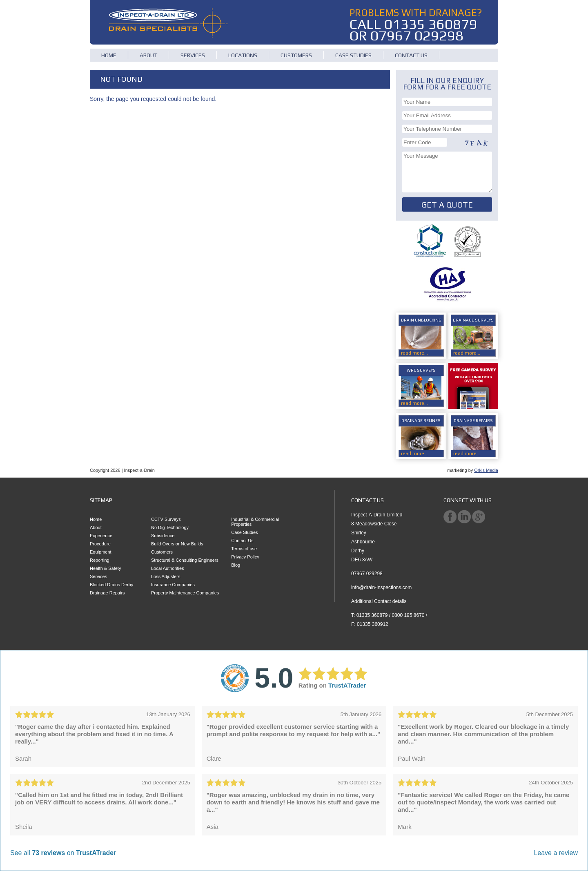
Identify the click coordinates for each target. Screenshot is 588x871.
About (148, 55)
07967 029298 (417, 35)
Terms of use (244, 549)
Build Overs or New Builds (177, 544)
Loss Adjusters (166, 576)
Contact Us (411, 55)
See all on (63, 853)
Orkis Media (486, 470)
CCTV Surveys (166, 519)
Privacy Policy (245, 557)
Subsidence (163, 536)
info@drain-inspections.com (381, 587)
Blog (236, 565)
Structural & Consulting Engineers (185, 560)
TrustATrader (347, 685)
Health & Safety (105, 568)
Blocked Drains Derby (111, 585)
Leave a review (556, 853)
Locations (243, 55)
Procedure (100, 544)
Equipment (101, 552)
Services (193, 55)
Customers (296, 55)
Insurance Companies (173, 585)
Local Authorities (168, 568)
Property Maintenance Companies (185, 593)
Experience (101, 536)
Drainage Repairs (107, 593)
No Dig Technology (170, 527)
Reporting (100, 560)
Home (109, 55)
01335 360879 (431, 24)
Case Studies (353, 55)
